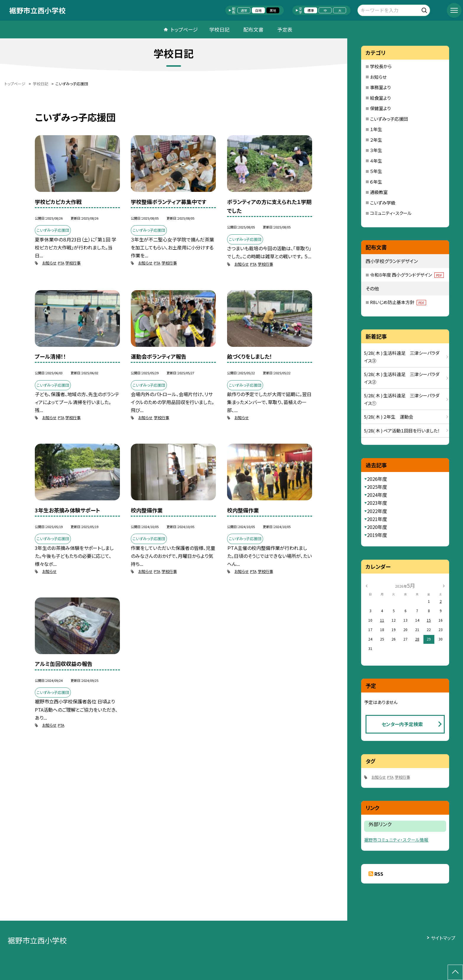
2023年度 (377, 503)
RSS (379, 874)
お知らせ (49, 263)
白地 (258, 10)
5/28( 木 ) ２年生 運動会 (389, 417)
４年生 (376, 161)
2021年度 (377, 519)
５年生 (376, 171)
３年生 (376, 150)
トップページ (184, 29)
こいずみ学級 (383, 203)
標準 (311, 10)
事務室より (380, 87)
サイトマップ (443, 938)
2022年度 (377, 511)
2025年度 (377, 487)
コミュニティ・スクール (391, 213)
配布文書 (253, 29)
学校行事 (73, 263)
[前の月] (366, 585)
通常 (244, 10)
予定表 (285, 29)
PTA (61, 263)
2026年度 (377, 479)
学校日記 (219, 29)
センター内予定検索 (402, 724)
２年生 (376, 140)
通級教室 (379, 192)
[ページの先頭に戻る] (455, 972)
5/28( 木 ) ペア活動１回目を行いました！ (402, 431)
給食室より (380, 98)
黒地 (273, 10)
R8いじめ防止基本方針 (398, 302)
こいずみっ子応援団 (389, 119)
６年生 (376, 182)
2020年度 (377, 527)
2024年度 (377, 495)
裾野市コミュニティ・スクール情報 (396, 840)
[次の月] (444, 585)
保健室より (380, 108)
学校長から (381, 66)
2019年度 (377, 535)
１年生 (376, 129)
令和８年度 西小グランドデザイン (407, 275)
